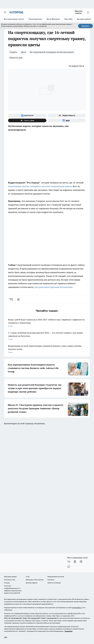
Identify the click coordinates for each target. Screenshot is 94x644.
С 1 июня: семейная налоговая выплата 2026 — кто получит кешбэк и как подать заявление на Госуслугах (47, 336)
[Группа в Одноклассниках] (75, 562)
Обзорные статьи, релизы (35, 580)
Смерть (13, 52)
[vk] (11, 299)
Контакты (51, 580)
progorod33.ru (77, 608)
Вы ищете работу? (84, 19)
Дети (23, 52)
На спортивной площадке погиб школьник (52, 52)
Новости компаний (54, 583)
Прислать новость (79, 12)
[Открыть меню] (5, 12)
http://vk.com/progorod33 (13, 618)
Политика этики (10, 580)
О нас (28, 577)
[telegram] (19, 299)
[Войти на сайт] (88, 12)
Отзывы (7, 583)
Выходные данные (10, 577)
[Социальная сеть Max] (67, 120)
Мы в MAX (68, 19)
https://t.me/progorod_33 (50, 618)
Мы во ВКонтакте (53, 19)
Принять (85, 26)
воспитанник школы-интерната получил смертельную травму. (40, 186)
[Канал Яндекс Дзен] (27, 120)
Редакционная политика (56, 577)
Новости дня (16, 58)
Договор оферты (32, 583)
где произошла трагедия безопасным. (54, 287)
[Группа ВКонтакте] (27, 116)
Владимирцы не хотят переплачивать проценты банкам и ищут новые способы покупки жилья (47, 349)
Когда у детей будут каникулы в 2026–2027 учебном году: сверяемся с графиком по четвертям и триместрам (47, 323)
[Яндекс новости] (67, 116)
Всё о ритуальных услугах (14, 19)
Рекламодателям (35, 19)
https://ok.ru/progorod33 (32, 618)
